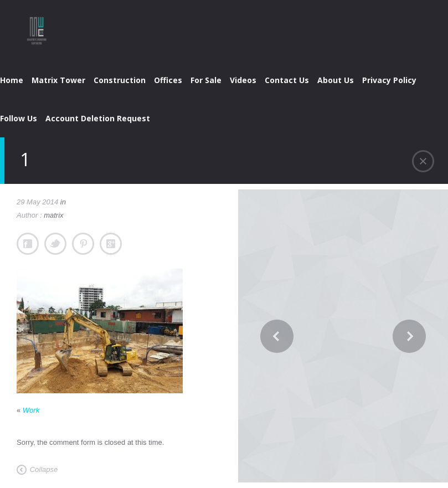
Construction (120, 80)
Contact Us (287, 80)
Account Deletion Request (98, 118)
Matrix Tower (58, 80)
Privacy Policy (389, 80)
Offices (168, 80)
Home (12, 80)
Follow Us (19, 118)
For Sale (206, 80)
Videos (243, 80)
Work (31, 410)
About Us (336, 80)
